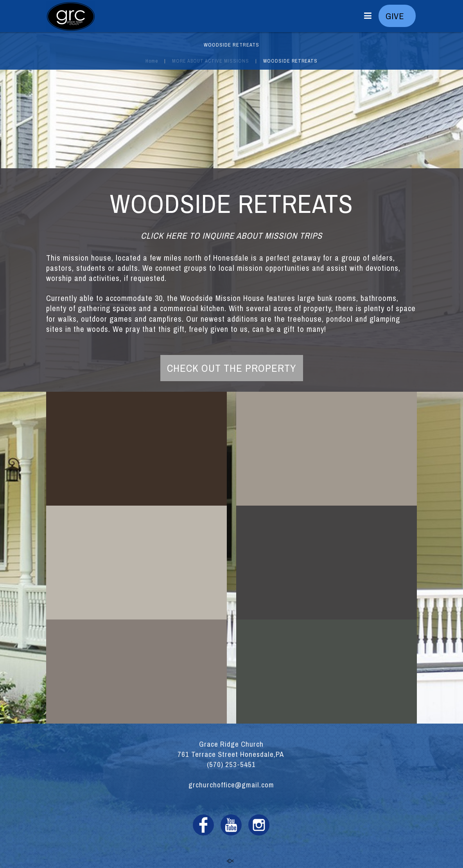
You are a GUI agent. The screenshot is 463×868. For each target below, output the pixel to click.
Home (152, 61)
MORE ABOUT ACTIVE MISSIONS (211, 61)
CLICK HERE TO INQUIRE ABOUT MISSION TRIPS (231, 236)
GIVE (397, 16)
